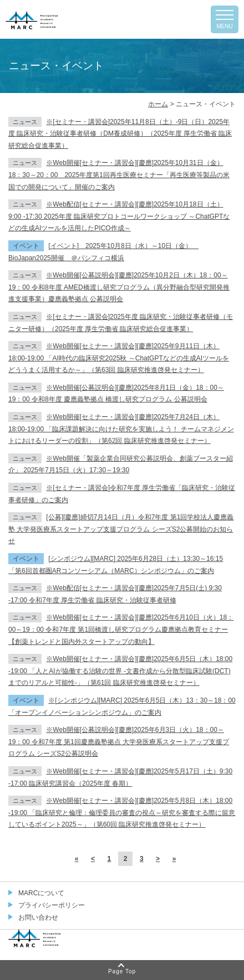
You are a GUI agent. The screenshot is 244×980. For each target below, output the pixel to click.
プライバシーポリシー (52, 905)
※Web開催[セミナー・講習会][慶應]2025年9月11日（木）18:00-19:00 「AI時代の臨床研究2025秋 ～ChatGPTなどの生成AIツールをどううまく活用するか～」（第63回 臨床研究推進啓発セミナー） (119, 358)
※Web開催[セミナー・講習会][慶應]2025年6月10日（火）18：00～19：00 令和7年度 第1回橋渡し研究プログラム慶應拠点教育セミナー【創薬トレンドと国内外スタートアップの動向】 (121, 629)
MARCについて (41, 893)
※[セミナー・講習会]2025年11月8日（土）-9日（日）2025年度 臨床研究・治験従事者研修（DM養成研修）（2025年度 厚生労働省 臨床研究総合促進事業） (120, 134)
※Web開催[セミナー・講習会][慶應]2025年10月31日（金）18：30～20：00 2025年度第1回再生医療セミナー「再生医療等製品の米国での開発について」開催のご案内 (119, 175)
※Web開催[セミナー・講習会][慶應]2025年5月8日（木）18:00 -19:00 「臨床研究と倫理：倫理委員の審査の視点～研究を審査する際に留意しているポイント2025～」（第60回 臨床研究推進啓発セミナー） (122, 813)
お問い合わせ (38, 917)
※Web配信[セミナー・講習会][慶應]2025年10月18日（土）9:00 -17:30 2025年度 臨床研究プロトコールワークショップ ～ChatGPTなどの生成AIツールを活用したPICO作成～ (119, 216)
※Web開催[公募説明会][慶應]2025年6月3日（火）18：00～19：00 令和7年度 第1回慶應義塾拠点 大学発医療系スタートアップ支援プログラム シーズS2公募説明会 (119, 742)
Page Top (122, 971)
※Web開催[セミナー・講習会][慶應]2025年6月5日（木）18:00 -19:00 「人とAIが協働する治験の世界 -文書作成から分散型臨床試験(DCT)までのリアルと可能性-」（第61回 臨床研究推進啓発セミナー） (120, 671)
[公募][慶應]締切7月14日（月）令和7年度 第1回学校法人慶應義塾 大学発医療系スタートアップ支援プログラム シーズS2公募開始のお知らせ (121, 529)
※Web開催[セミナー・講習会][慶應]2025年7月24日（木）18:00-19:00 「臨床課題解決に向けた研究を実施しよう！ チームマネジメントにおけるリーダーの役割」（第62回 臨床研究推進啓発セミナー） (121, 429)
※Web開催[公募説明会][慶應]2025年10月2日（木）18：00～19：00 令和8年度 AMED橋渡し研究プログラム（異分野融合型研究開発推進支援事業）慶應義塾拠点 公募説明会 (119, 287)
